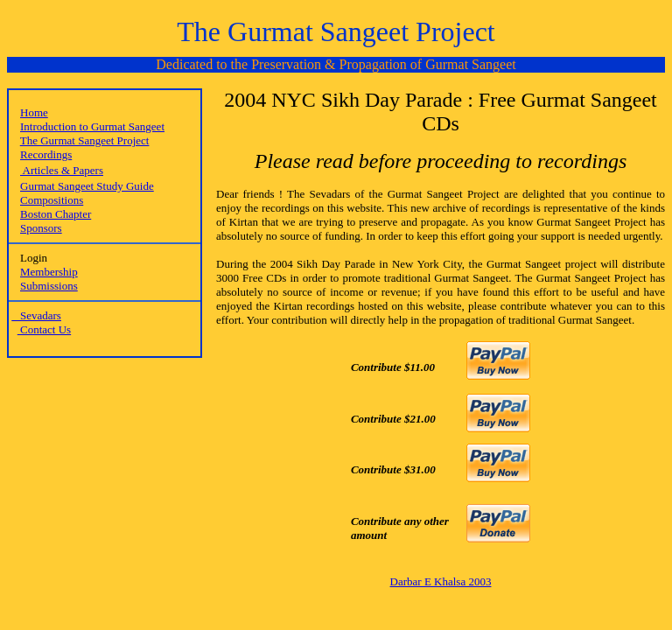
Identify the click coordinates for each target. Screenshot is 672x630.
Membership (49, 272)
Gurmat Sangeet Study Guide (87, 186)
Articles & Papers (62, 170)
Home (34, 112)
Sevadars (36, 315)
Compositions (52, 200)
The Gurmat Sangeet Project (85, 140)
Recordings (46, 154)
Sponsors (41, 228)
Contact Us (44, 329)
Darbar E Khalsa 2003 (441, 581)
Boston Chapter (56, 214)
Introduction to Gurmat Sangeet (92, 126)
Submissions (49, 286)
